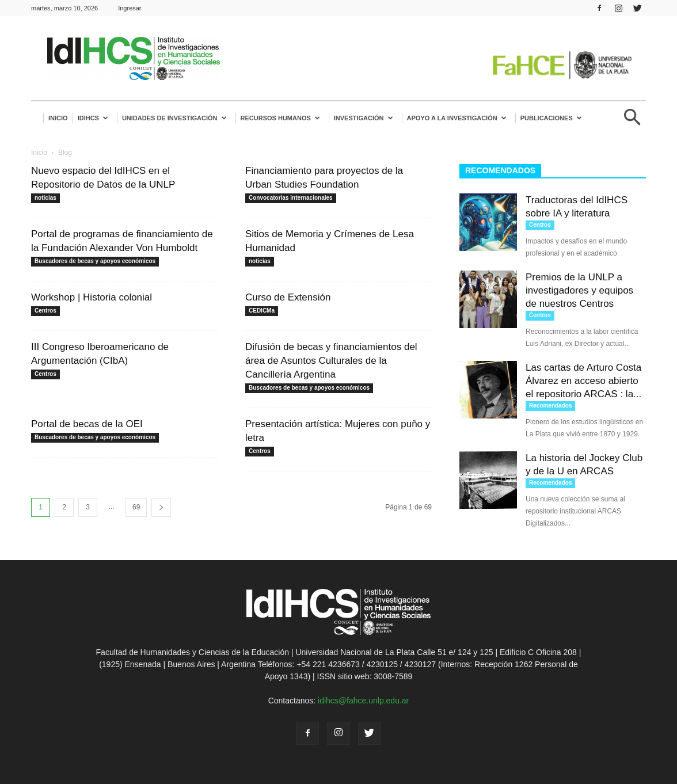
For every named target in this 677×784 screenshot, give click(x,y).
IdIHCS (93, 118)
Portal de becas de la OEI (87, 424)
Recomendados (550, 406)
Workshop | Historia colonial (92, 297)
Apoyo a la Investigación (457, 118)
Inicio (58, 118)
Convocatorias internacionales (291, 198)
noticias (45, 198)
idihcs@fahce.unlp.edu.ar (363, 701)
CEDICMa (262, 311)
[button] (632, 122)
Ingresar (130, 8)
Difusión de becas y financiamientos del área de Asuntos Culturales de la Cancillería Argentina (331, 361)
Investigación (364, 118)
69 (136, 507)
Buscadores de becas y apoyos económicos (95, 261)
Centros (45, 311)
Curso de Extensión (288, 297)
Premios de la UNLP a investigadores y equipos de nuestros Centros (579, 290)
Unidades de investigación (174, 118)
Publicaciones (551, 118)
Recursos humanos (280, 118)
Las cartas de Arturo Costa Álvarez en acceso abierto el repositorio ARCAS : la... (583, 381)
